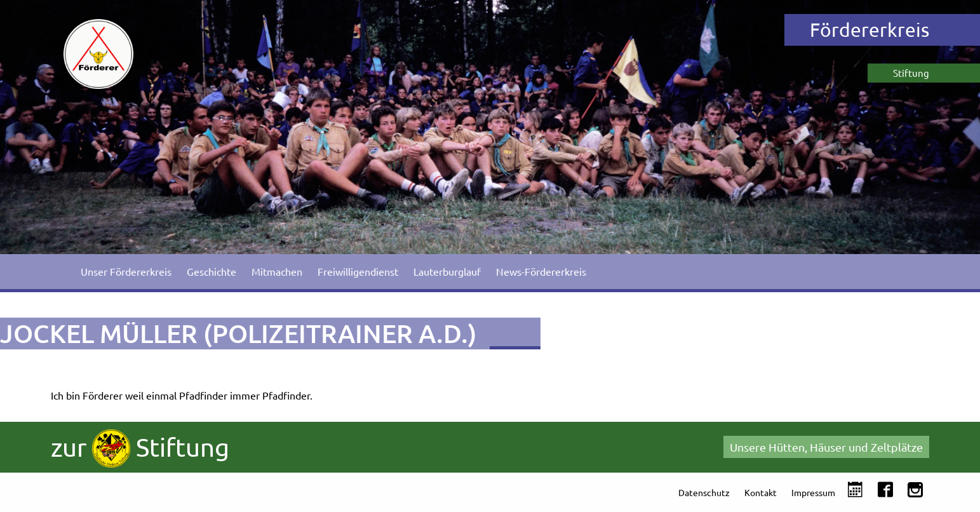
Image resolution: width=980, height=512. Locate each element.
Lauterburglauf (447, 271)
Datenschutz (704, 492)
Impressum (813, 492)
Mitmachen (277, 271)
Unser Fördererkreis (126, 271)
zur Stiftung (140, 448)
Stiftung (911, 73)
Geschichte (211, 271)
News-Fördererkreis (541, 271)
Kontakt (761, 492)
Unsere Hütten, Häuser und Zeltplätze (826, 447)
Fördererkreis (869, 30)
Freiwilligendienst (358, 271)
